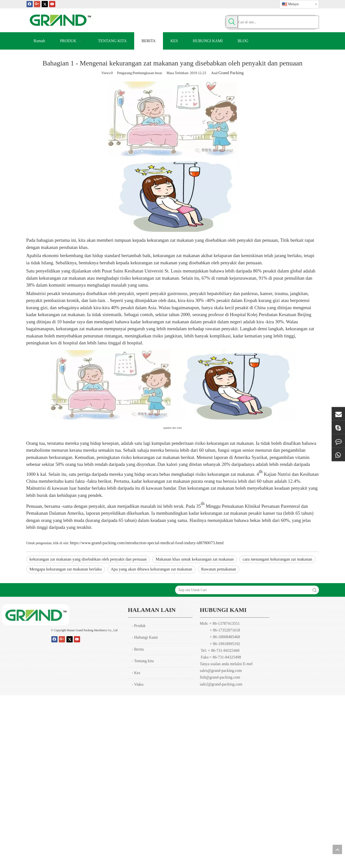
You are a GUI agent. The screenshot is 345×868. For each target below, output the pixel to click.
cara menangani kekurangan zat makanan (277, 559)
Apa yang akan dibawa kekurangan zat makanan (151, 569)
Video (139, 684)
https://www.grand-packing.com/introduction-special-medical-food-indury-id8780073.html (147, 543)
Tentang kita (144, 661)
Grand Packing (231, 73)
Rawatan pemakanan (219, 569)
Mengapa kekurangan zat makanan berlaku (66, 569)
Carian (314, 590)
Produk (140, 626)
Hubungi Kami (146, 637)
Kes (137, 673)
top (337, 849)
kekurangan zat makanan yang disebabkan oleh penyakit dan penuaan (88, 559)
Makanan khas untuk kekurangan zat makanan (195, 559)
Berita (139, 649)
